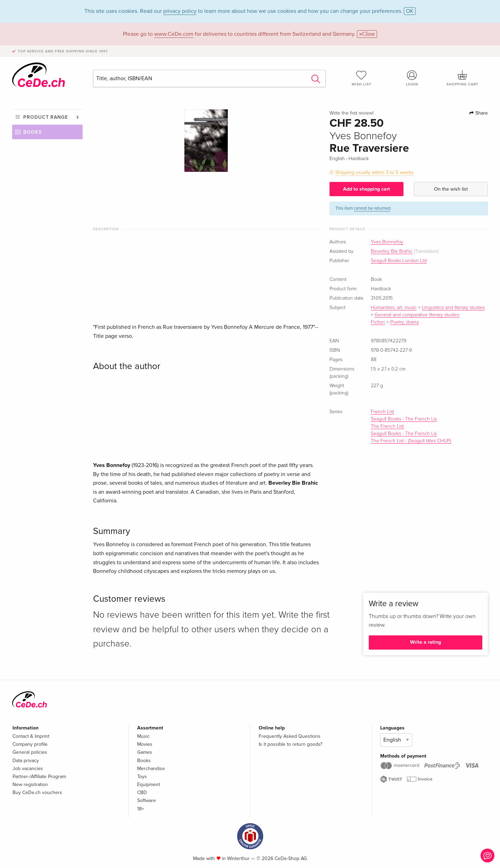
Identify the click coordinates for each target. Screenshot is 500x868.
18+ (141, 809)
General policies (30, 752)
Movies (145, 744)
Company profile (30, 744)
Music (143, 736)
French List (382, 412)
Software (147, 800)
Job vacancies (28, 769)
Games (145, 752)
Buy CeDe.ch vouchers (37, 792)
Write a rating (426, 642)
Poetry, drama (405, 322)
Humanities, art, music (394, 308)
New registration (30, 784)
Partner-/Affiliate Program (39, 777)
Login (412, 78)
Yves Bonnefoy (387, 242)
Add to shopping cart (366, 189)
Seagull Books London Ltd (399, 261)
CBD (142, 792)
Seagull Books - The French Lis (404, 419)
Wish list (361, 78)
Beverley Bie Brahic (392, 251)
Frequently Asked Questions (290, 736)
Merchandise (151, 769)
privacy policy (180, 11)
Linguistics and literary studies (453, 308)
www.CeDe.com (174, 34)
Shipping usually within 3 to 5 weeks (374, 172)
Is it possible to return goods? (290, 744)
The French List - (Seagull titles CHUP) (411, 441)
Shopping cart (462, 78)
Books (32, 132)
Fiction (378, 322)
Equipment (149, 784)
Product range (46, 117)
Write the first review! (352, 113)
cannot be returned (372, 208)
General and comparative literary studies (417, 315)
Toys (142, 777)
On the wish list (451, 189)
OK (410, 11)
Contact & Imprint (31, 736)
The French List (387, 426)
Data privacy (26, 761)
